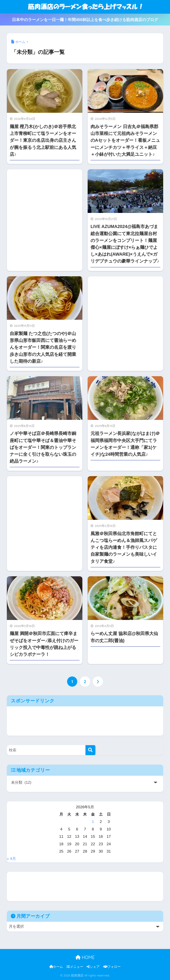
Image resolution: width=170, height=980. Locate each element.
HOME (85, 957)
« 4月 (11, 859)
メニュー (75, 967)
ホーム (56, 967)
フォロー (112, 967)
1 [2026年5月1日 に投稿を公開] (93, 822)
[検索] (90, 750)
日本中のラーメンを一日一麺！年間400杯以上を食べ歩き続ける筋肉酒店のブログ (85, 20)
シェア (93, 967)
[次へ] (98, 682)
